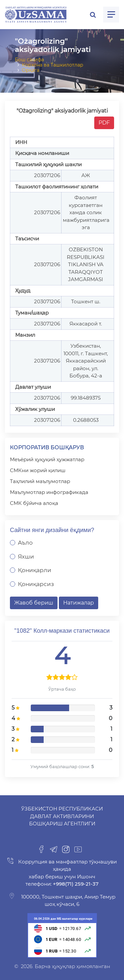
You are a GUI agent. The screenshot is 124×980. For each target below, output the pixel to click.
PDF (104, 123)
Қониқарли (35, 570)
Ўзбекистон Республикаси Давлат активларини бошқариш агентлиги (62, 816)
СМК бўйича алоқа (34, 503)
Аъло (25, 543)
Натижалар (79, 603)
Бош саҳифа (29, 60)
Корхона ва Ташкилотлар (53, 65)
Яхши (26, 557)
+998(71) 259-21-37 (75, 884)
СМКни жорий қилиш (38, 470)
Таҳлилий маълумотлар (40, 481)
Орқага (31, 70)
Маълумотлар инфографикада (49, 492)
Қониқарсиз (36, 584)
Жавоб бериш (34, 603)
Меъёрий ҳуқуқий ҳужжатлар (47, 459)
